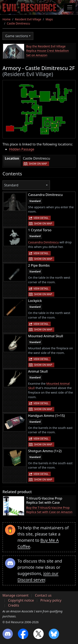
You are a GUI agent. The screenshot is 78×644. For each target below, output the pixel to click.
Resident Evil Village (28, 19)
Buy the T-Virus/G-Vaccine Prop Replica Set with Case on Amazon (49, 510)
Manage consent (15, 595)
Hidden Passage (22, 149)
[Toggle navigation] (70, 7)
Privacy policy (51, 600)
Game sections (17, 36)
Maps (49, 19)
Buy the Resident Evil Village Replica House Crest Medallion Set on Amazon (48, 51)
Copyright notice (21, 600)
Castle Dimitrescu (18, 23)
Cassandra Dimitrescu (43, 242)
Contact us (43, 595)
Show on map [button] (38, 164)
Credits (14, 605)
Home (7, 19)
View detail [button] (41, 218)
